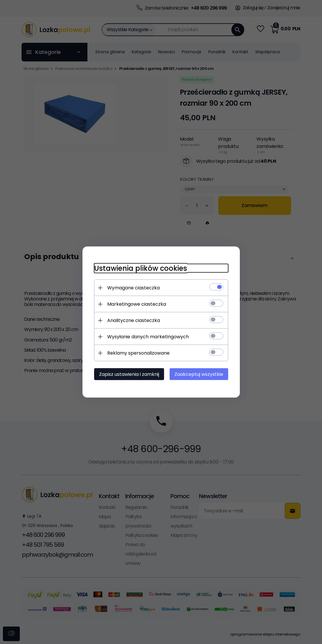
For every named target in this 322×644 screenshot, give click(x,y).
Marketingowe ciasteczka (137, 304)
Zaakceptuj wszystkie (199, 374)
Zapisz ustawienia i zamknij (129, 374)
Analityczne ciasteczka (134, 320)
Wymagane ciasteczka (133, 288)
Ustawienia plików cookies (141, 268)
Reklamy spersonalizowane (138, 353)
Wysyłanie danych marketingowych (148, 337)
